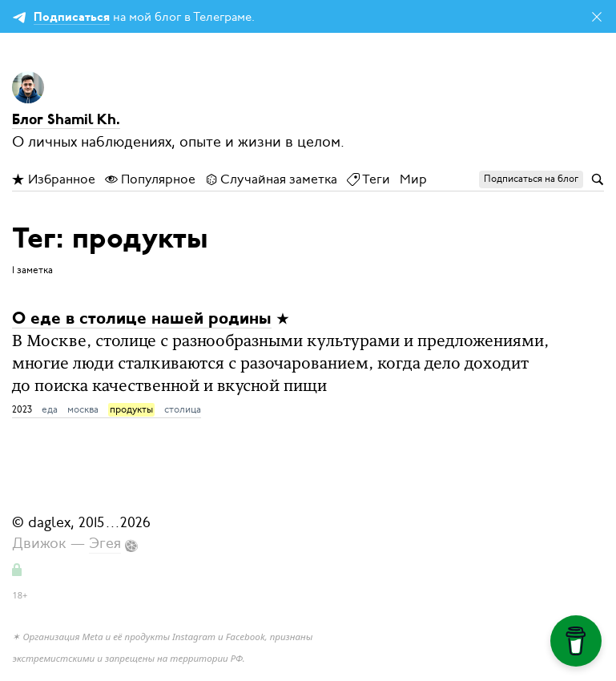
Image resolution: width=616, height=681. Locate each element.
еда (50, 409)
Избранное (54, 179)
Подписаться (72, 18)
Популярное (150, 179)
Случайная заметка (271, 179)
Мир (413, 179)
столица (183, 409)
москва (83, 409)
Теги (368, 179)
